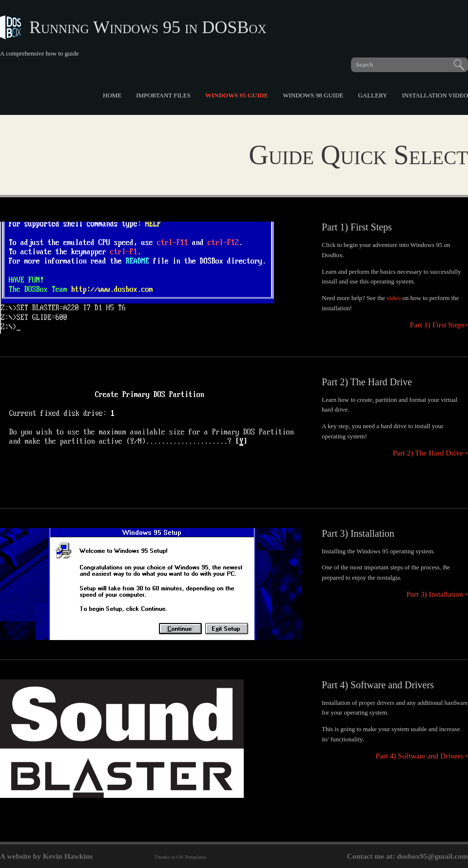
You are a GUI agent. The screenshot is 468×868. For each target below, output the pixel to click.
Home (112, 95)
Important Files (163, 95)
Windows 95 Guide (237, 95)
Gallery (372, 95)
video (394, 298)
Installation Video (435, 95)
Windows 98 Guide (313, 95)
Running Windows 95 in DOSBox (148, 27)
